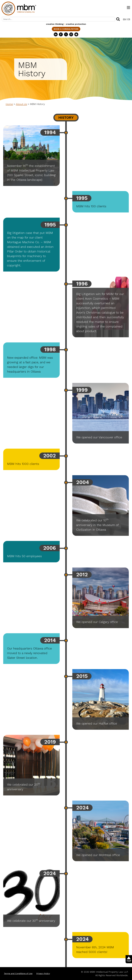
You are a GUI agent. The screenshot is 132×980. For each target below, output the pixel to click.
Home (9, 104)
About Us (21, 104)
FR (129, 19)
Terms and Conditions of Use (18, 973)
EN (124, 19)
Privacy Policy (43, 973)
